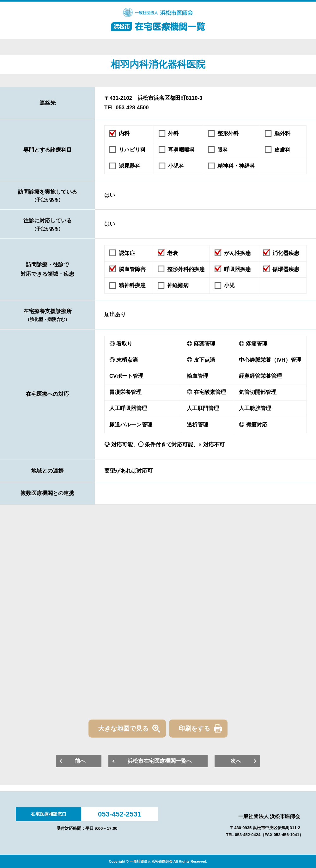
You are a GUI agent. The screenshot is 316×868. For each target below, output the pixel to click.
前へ (80, 761)
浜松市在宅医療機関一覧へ (160, 761)
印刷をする (194, 728)
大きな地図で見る (123, 728)
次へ (236, 761)
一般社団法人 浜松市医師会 (269, 816)
